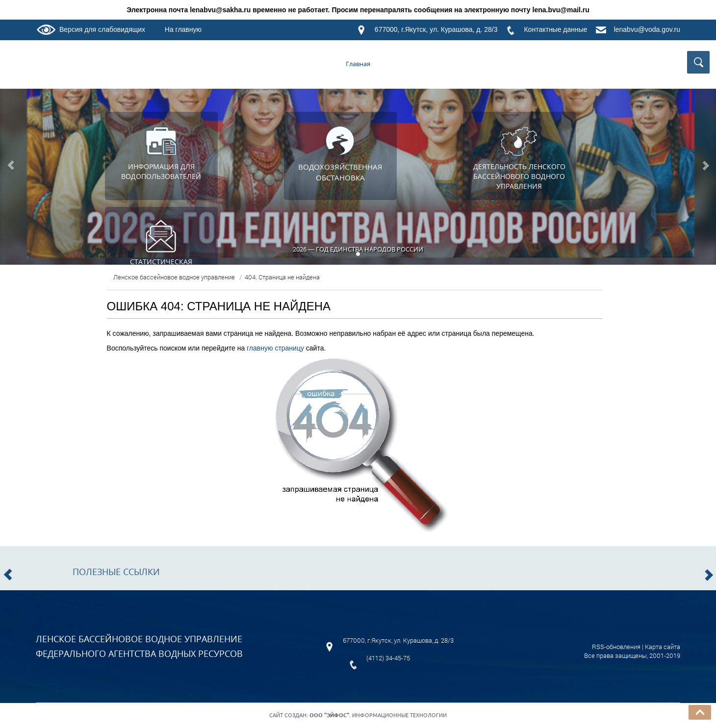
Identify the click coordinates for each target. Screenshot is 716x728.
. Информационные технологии (378, 715)
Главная (358, 64)
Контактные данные (555, 29)
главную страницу (275, 348)
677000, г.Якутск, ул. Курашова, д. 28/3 (436, 29)
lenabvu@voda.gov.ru (647, 29)
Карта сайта (663, 647)
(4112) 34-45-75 (388, 658)
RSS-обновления (616, 647)
